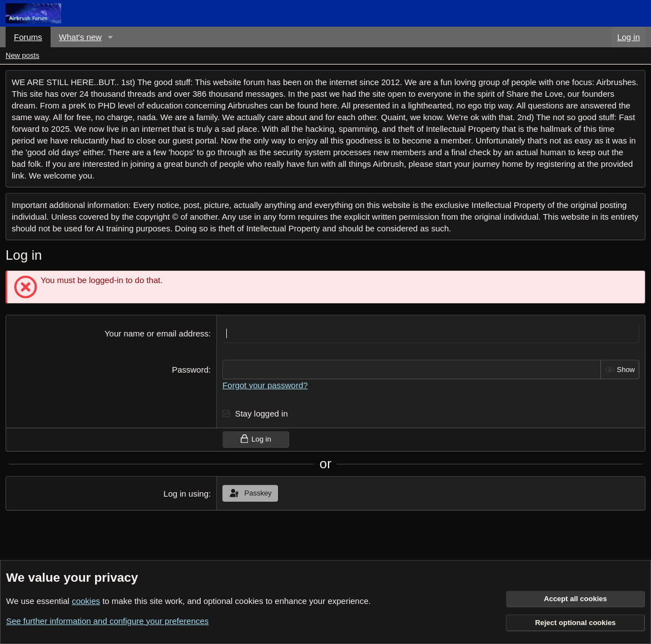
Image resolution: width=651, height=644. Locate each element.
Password (190, 370)
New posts (23, 55)
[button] (111, 37)
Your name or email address (156, 333)
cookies (86, 601)
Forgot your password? (265, 385)
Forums (28, 37)
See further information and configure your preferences (107, 621)
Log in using (186, 494)
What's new (80, 37)
